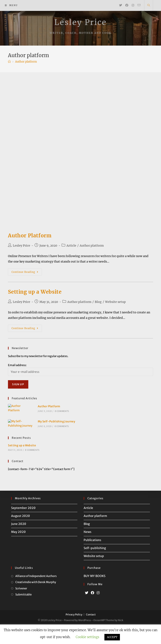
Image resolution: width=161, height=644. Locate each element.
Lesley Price (80, 22)
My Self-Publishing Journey (49, 436)
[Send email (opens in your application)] (139, 5)
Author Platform (30, 236)
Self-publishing (95, 567)
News (88, 551)
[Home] (9, 62)
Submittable (23, 614)
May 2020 (18, 551)
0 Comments (55, 416)
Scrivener (21, 608)
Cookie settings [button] (87, 637)
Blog (98, 302)
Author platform (92, 246)
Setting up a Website (35, 292)
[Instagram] (98, 612)
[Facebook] (92, 612)
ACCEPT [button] (112, 637)
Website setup (115, 302)
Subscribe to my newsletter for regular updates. (38, 356)
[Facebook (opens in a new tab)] (127, 5)
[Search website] (149, 5)
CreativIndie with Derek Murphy (36, 601)
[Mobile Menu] (11, 5)
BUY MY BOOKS (95, 595)
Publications (92, 559)
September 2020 (23, 527)
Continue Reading (27, 273)
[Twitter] (87, 612)
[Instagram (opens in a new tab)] (133, 5)
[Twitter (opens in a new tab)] (121, 5)
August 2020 (21, 535)
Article (71, 246)
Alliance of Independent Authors (36, 595)
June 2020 (19, 543)
